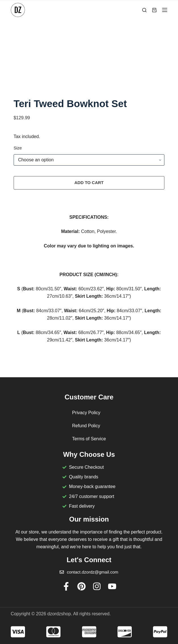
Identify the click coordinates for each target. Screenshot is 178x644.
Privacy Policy (86, 413)
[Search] (144, 10)
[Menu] (165, 10)
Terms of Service (89, 439)
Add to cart (89, 183)
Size (18, 149)
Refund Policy (86, 426)
